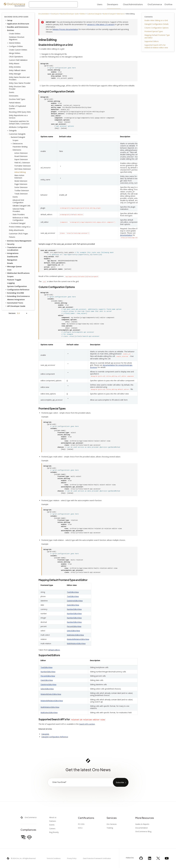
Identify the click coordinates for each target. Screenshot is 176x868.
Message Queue (13, 266)
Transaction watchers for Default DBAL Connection (19, 122)
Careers (52, 829)
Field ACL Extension (22, 163)
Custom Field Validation (18, 60)
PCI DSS (81, 824)
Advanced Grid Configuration (18, 201)
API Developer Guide (15, 306)
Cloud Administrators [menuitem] (133, 4)
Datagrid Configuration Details (157, 24)
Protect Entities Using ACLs (20, 227)
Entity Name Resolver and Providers (19, 78)
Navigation (12, 260)
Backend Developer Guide (70, 14)
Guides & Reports (142, 824)
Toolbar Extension (22, 190)
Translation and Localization (13, 249)
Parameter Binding (20, 147)
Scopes (15, 140)
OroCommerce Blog (143, 832)
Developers (55, 14)
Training (110, 828)
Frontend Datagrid (17, 223)
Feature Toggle (14, 280)
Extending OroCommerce (17, 296)
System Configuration (17, 286)
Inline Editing (20, 172)
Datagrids (12, 131)
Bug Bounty (54, 832)
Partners (53, 821)
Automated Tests (14, 303)
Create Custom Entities (18, 50)
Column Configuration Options (157, 28)
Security (10, 244)
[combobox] (53, 4)
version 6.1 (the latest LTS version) (101, 24)
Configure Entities (15, 46)
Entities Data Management (18, 241)
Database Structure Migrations (17, 38)
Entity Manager (15, 74)
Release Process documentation (65, 29)
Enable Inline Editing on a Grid (156, 20)
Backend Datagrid (109, 14)
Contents (149, 17)
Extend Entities (14, 43)
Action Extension (21, 153)
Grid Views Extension (23, 169)
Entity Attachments (16, 230)
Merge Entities (15, 53)
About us (53, 817)
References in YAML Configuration (21, 219)
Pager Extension (21, 184)
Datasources (17, 144)
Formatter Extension (23, 166)
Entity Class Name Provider (20, 83)
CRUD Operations (16, 57)
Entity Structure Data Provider (17, 88)
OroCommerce (31, 817)
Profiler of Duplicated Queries (17, 107)
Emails (10, 263)
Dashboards (13, 256)
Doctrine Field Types (17, 99)
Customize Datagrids (94, 14)
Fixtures (12, 237)
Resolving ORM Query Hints (20, 112)
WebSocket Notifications (17, 273)
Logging (11, 283)
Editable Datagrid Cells (21, 206)
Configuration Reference (17, 290)
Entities (83, 14)
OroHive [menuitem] (168, 4)
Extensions (121, 14)
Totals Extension (21, 194)
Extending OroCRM (14, 293)
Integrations (12, 253)
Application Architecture (17, 24)
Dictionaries (14, 96)
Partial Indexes (15, 103)
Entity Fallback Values (17, 70)
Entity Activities (15, 67)
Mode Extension (21, 181)
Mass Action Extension (19, 177)
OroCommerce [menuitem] (155, 4)
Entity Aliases (14, 63)
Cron (9, 270)
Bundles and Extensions (17, 27)
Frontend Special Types (154, 31)
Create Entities (15, 34)
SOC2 (80, 828)
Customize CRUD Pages (18, 234)
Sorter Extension (21, 187)
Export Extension (21, 159)
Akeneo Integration (16, 299)
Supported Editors (152, 41)
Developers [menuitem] (113, 4)
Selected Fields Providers (18, 210)
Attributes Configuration (18, 127)
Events (12, 92)
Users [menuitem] (100, 4)
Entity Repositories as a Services (18, 117)
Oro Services (112, 824)
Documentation (44, 14)
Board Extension (21, 156)
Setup (9, 20)
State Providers (19, 214)
